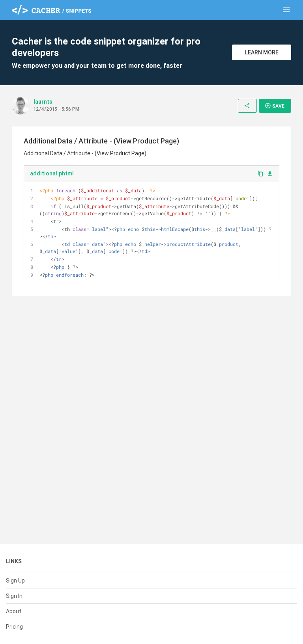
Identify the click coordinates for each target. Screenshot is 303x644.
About (14, 611)
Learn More (262, 52)
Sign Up (15, 581)
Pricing (14, 627)
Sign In (14, 596)
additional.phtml (52, 173)
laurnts (43, 102)
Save (275, 106)
